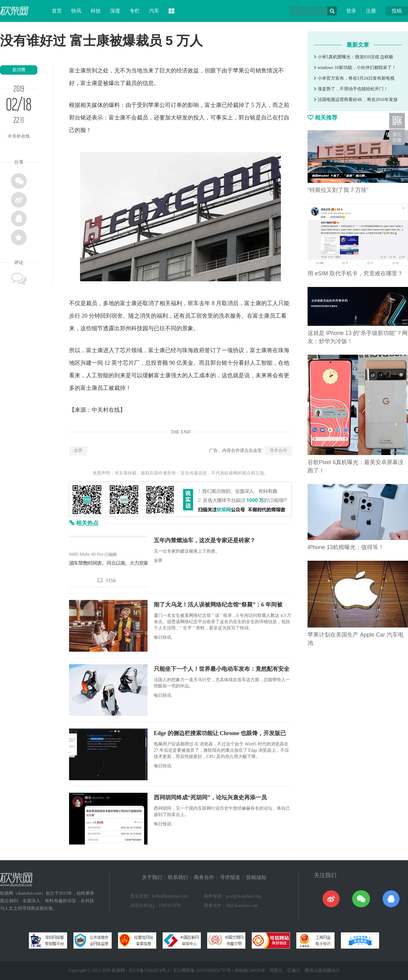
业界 (78, 450)
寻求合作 (278, 450)
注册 (371, 11)
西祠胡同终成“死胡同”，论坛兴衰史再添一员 (210, 797)
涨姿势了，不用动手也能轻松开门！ (351, 89)
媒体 (97, 105)
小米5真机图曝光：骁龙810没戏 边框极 (354, 57)
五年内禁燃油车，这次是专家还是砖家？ (205, 540)
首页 (57, 11)
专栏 (135, 11)
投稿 (397, 11)
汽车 (154, 11)
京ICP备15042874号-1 (149, 970)
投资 (157, 363)
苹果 (239, 71)
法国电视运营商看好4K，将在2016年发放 (356, 100)
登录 (351, 11)
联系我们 (178, 877)
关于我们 (152, 877)
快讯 (76, 11)
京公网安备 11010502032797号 (202, 970)
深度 (115, 11)
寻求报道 (230, 877)
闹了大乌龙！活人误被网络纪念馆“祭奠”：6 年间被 (218, 605)
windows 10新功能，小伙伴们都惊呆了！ (355, 68)
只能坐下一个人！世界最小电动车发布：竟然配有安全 (222, 669)
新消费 (19, 70)
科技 (96, 11)
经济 (182, 71)
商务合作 (204, 877)
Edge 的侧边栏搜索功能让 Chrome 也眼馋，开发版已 (220, 733)
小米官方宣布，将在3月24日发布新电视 (354, 78)
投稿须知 (256, 877)
